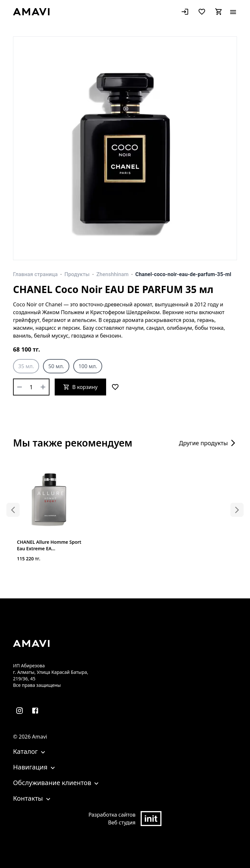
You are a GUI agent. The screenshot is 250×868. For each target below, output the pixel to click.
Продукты (77, 274)
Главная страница (35, 274)
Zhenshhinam (112, 274)
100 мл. (88, 366)
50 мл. (56, 366)
